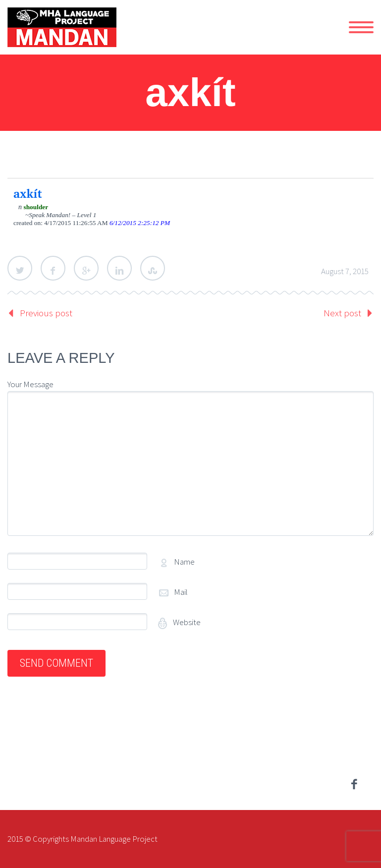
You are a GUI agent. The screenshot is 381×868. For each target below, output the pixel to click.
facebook (354, 784)
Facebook (53, 268)
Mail (181, 592)
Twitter (20, 268)
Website (186, 622)
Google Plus (86, 268)
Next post (342, 313)
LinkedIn (119, 268)
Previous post (46, 313)
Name (184, 562)
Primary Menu (361, 27)
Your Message (30, 384)
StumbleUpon (153, 268)
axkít (28, 193)
